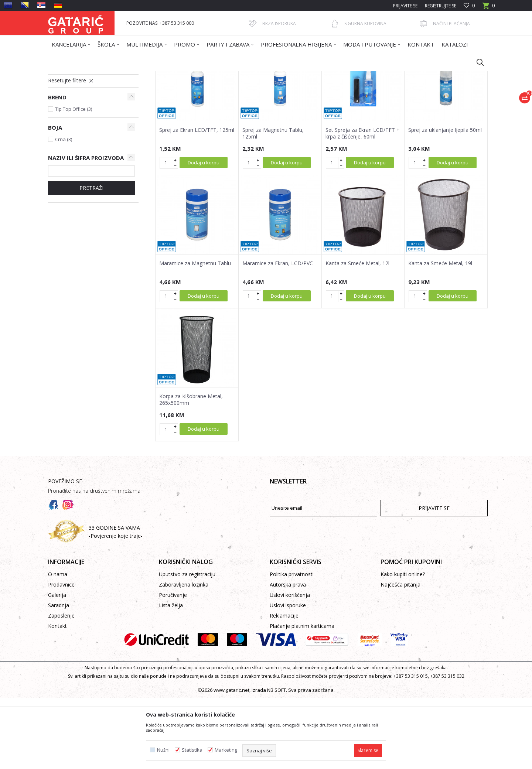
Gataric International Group (77, 76)
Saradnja (59, 676)
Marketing (226, 750)
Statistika (192, 750)
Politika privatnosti (292, 645)
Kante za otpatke (72, 135)
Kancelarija (147, 76)
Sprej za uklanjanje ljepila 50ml (445, 201)
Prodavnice (61, 656)
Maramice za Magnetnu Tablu (195, 335)
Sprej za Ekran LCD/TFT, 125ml (197, 201)
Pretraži (91, 259)
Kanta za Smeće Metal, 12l (357, 335)
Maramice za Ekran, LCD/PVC (278, 335)
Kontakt (57, 697)
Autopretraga (270, 102)
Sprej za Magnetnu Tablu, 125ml (273, 205)
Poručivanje (173, 666)
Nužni (163, 750)
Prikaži (383, 102)
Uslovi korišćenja (290, 666)
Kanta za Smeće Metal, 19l (440, 335)
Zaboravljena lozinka (184, 656)
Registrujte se (441, 6)
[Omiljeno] (469, 6)
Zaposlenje (61, 687)
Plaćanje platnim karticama (302, 697)
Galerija (57, 666)
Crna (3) (64, 211)
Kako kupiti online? (403, 645)
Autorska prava (288, 656)
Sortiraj (304, 102)
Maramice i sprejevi (72, 126)
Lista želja (171, 676)
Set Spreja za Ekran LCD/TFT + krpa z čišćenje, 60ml (363, 205)
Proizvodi (121, 76)
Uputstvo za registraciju (187, 645)
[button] (477, 62)
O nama (58, 645)
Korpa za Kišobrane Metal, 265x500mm (191, 471)
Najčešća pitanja (400, 656)
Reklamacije (284, 687)
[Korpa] (489, 8)
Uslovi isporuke (288, 676)
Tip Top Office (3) (74, 180)
